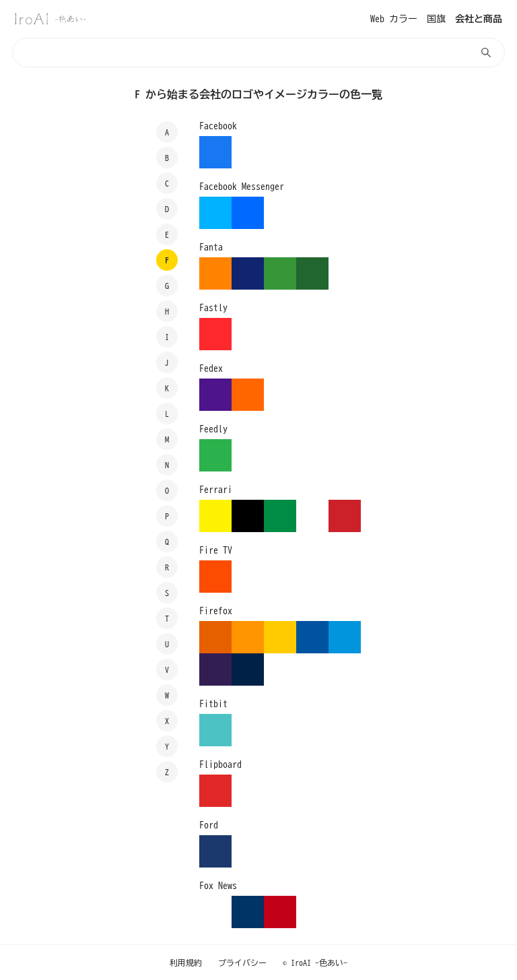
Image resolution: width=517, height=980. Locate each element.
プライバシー (242, 962)
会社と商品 (479, 19)
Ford (209, 825)
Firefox (216, 611)
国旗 (436, 19)
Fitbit (213, 704)
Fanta (211, 247)
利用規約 (186, 962)
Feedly (213, 429)
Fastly (213, 308)
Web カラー (394, 19)
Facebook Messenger (242, 187)
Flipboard (220, 764)
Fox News (218, 886)
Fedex (211, 368)
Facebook (218, 126)
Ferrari (216, 490)
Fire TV (216, 550)
